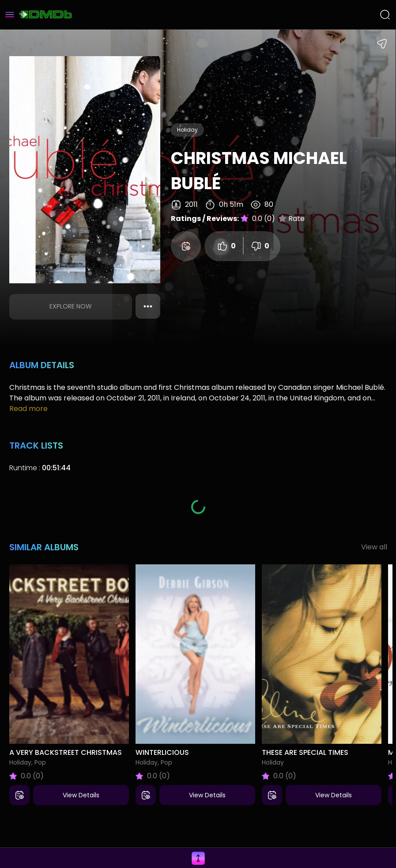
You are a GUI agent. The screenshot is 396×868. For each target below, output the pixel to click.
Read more (28, 409)
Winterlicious (162, 752)
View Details (81, 795)
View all (374, 547)
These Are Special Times (305, 752)
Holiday (187, 130)
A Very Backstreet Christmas (66, 752)
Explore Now (71, 306)
